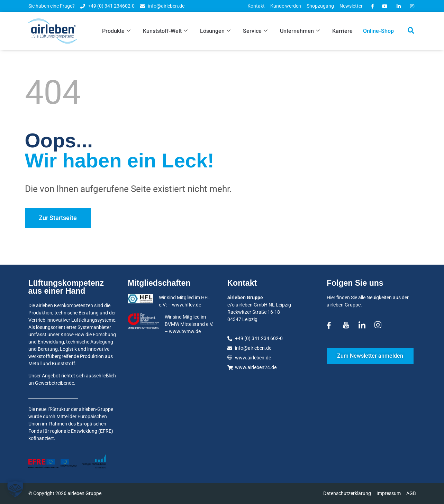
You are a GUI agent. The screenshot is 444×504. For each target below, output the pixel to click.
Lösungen (215, 31)
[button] (15, 489)
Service (255, 31)
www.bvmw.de (185, 331)
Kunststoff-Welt (165, 31)
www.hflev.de (187, 305)
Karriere (342, 31)
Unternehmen (300, 31)
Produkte (116, 31)
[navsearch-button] (411, 31)
